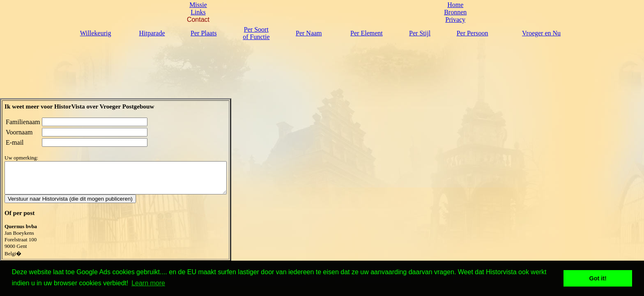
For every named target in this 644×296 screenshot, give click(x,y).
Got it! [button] (598, 278)
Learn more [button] (148, 283)
